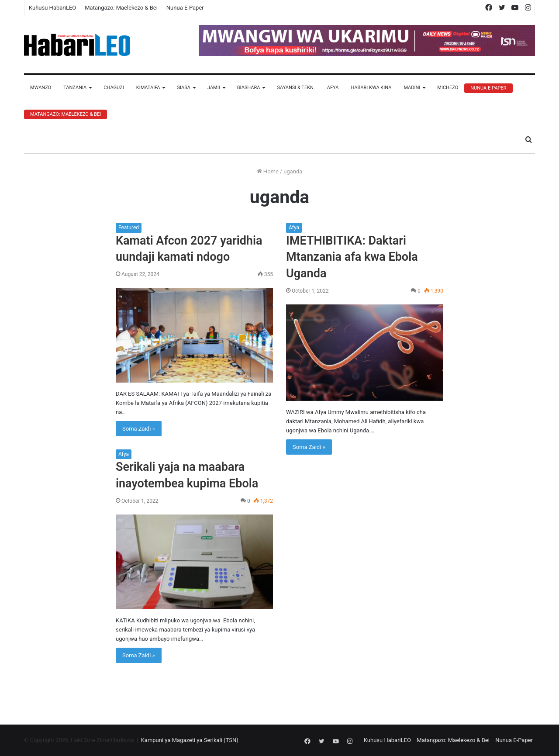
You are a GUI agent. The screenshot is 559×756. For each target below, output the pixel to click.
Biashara (249, 88)
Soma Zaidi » (139, 429)
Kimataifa (148, 88)
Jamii (214, 88)
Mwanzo (41, 88)
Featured (129, 228)
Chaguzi (114, 88)
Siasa (184, 88)
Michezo (448, 88)
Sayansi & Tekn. (296, 88)
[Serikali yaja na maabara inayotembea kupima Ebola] (194, 562)
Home (268, 171)
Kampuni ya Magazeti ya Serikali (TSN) (190, 740)
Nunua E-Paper (185, 8)
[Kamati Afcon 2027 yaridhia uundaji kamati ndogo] (194, 335)
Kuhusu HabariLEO (52, 8)
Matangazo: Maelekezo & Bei (121, 8)
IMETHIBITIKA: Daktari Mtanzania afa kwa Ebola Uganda (352, 257)
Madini (412, 88)
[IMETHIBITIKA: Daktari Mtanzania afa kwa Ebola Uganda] (365, 353)
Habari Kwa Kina (371, 88)
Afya (333, 88)
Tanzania (75, 88)
